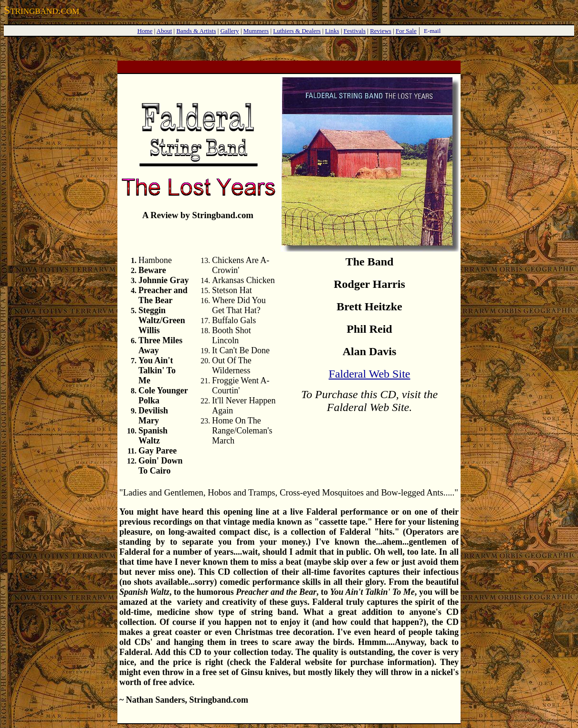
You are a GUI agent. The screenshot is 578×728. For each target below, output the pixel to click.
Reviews (381, 31)
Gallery (230, 31)
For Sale (406, 31)
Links (332, 31)
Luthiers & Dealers (297, 31)
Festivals (355, 31)
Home (145, 31)
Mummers (256, 31)
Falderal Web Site (370, 374)
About (164, 31)
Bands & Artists (196, 31)
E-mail (432, 31)
